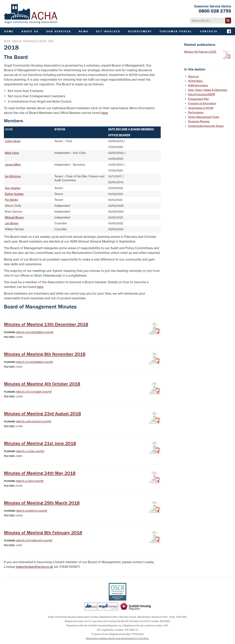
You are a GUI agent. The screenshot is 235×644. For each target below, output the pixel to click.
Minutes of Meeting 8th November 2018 (45, 354)
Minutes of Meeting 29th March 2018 (42, 503)
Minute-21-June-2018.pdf (30, 451)
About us (17, 41)
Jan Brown (12, 223)
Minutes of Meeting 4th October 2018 (42, 384)
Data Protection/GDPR (202, 94)
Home (7, 41)
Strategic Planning (199, 121)
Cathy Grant (13, 141)
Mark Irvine (12, 153)
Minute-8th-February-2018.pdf (34, 541)
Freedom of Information (202, 103)
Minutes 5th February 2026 (200, 52)
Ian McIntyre (13, 176)
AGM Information (198, 85)
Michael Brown (14, 217)
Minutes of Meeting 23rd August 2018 (42, 414)
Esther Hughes (14, 194)
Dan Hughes (13, 188)
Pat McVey (12, 200)
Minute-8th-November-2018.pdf (35, 362)
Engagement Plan (198, 99)
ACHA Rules (195, 81)
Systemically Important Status (206, 126)
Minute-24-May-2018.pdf (30, 481)
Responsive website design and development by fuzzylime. (118, 638)
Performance (196, 112)
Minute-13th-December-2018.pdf (35, 332)
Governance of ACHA (35, 41)
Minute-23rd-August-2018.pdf (34, 422)
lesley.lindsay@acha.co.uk (35, 567)
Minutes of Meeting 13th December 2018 (46, 324)
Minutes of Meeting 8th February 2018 (43, 533)
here (104, 113)
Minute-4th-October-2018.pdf (34, 392)
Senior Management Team (204, 117)
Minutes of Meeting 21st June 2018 (40, 443)
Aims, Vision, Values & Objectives (208, 90)
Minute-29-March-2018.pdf (32, 511)
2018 (51, 41)
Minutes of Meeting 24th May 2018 (40, 473)
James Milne (13, 165)
